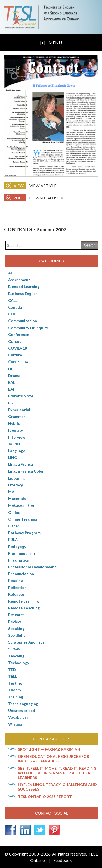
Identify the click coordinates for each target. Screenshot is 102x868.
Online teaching (23, 519)
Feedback (63, 860)
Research (16, 615)
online (14, 512)
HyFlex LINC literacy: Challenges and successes (57, 787)
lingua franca (21, 464)
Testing (15, 683)
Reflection (17, 587)
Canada (15, 307)
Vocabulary (18, 717)
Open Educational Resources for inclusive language (54, 759)
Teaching (16, 656)
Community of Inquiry (28, 328)
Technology (19, 663)
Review (15, 622)
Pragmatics (18, 560)
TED (12, 669)
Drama (14, 376)
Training (16, 697)
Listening (16, 478)
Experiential (19, 410)
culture (15, 355)
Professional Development (32, 567)
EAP (12, 389)
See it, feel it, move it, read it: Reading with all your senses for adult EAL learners (57, 773)
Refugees (16, 594)
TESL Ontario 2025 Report (45, 796)
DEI (11, 369)
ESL (11, 403)
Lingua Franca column (28, 471)
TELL (13, 676)
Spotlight (17, 635)
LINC (13, 457)
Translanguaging (23, 704)
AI (10, 273)
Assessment (19, 280)
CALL (13, 300)
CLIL (12, 314)
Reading (16, 580)
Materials (17, 498)
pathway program (24, 533)
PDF (14, 198)
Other (14, 526)
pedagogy (17, 547)
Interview (17, 437)
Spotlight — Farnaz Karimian (49, 749)
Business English (23, 294)
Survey (14, 649)
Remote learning (24, 601)
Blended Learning (24, 286)
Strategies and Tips (26, 642)
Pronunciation (21, 574)
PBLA (13, 539)
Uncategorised (22, 710)
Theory (15, 690)
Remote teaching (24, 608)
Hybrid (14, 423)
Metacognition (22, 505)
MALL (13, 492)
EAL (12, 382)
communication (23, 321)
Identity (16, 430)
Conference (19, 335)
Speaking (16, 628)
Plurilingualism (21, 553)
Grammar (17, 416)
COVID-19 (18, 348)
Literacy (16, 485)
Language (17, 451)
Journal (15, 444)
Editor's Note (21, 396)
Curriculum (18, 362)
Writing (15, 724)
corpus (15, 341)
